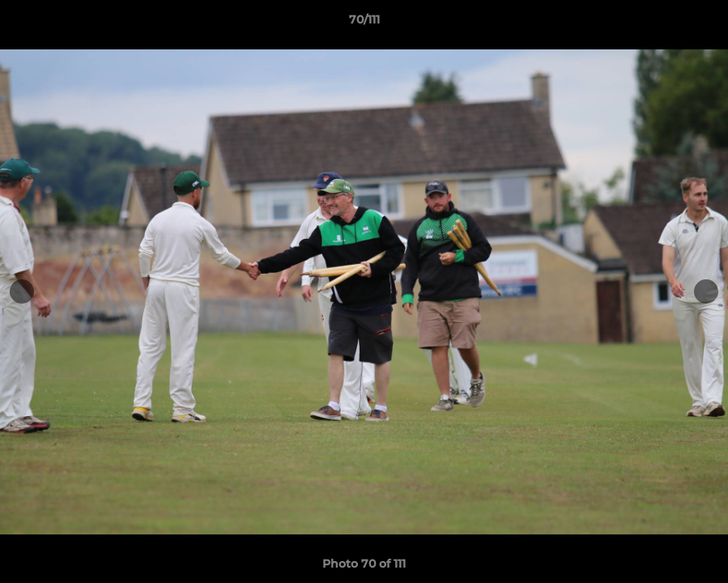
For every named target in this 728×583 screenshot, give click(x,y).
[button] (699, 23)
